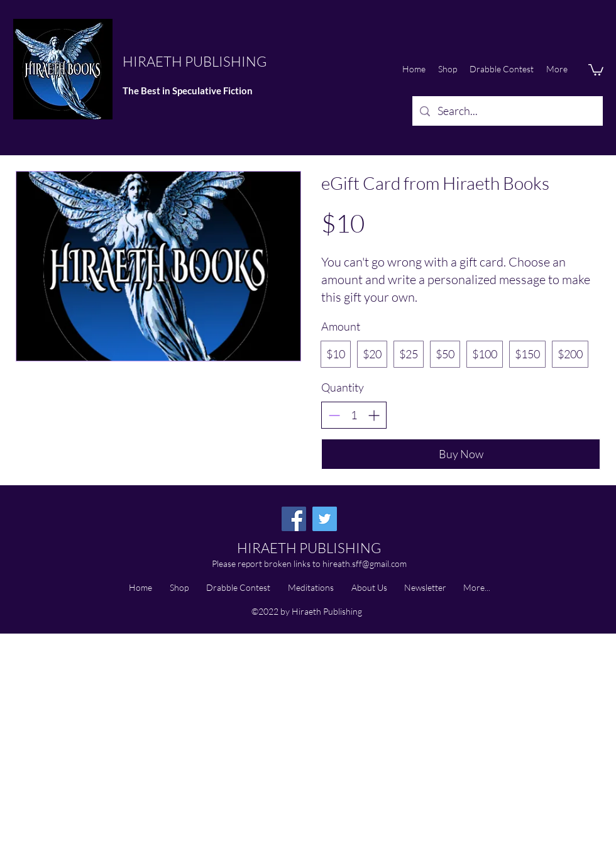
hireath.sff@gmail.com (365, 563)
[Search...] (507, 111)
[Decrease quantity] (334, 415)
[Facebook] (294, 519)
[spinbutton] (354, 415)
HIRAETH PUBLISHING (195, 61)
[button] (596, 69)
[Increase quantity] (374, 415)
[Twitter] (325, 519)
